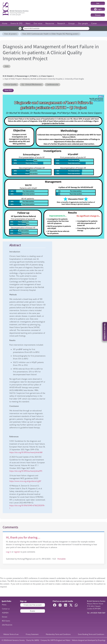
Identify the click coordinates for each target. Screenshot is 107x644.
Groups (71, 23)
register (17, 552)
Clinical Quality (11, 84)
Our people (83, 23)
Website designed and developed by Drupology (89, 640)
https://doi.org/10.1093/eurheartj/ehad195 (26, 471)
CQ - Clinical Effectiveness (32, 84)
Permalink (61, 559)
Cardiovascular (52, 84)
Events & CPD (17, 23)
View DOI (8, 90)
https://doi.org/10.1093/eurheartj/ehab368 (26, 452)
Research (61, 23)
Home (5, 23)
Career (94, 23)
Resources (50, 23)
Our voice (38, 23)
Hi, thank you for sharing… (23, 537)
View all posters (10, 34)
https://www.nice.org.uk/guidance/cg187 (25, 481)
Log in (9, 552)
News (28, 23)
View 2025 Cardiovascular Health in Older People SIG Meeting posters (50, 34)
